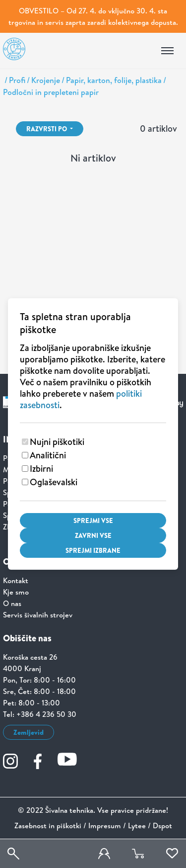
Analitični (48, 455)
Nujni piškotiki (57, 442)
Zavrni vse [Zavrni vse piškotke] (93, 535)
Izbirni (41, 469)
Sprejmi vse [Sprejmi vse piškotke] (93, 521)
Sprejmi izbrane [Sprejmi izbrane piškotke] (93, 550)
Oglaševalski (54, 482)
